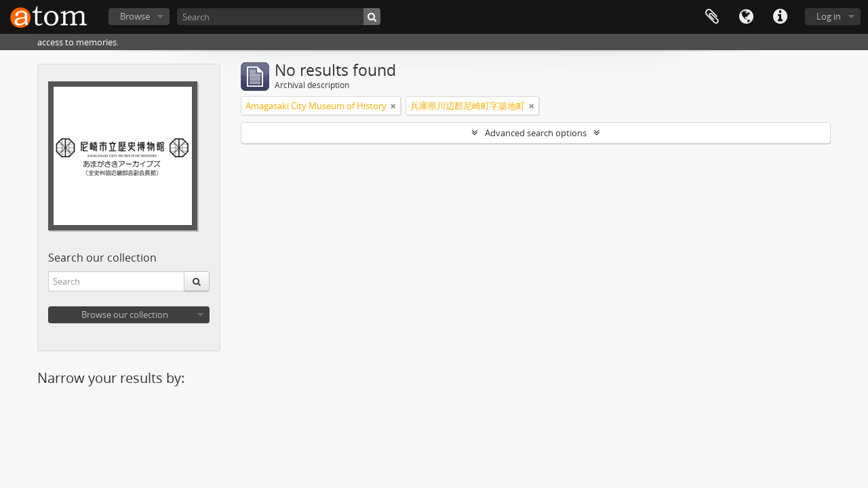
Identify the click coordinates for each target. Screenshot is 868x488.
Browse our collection (125, 314)
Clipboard (712, 17)
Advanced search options (536, 133)
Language (746, 17)
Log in (829, 16)
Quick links (780, 17)
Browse (135, 16)
